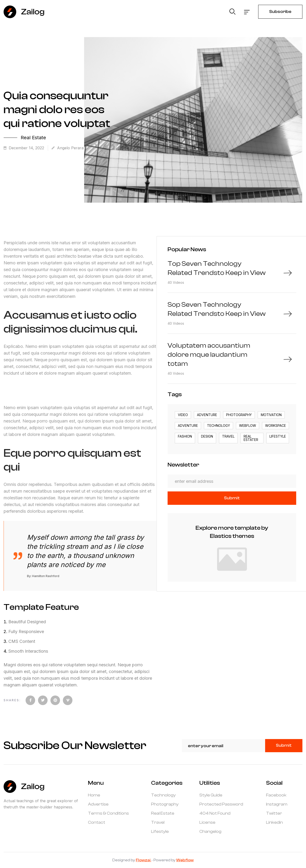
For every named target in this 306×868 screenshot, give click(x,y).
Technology (163, 795)
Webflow (185, 860)
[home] (24, 12)
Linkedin (274, 823)
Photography (165, 804)
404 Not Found (215, 813)
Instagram (277, 804)
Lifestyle (160, 832)
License (207, 823)
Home (94, 795)
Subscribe (280, 12)
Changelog (210, 832)
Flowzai (144, 860)
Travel (158, 823)
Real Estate (163, 813)
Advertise (98, 804)
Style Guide (211, 795)
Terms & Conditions (108, 813)
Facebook (276, 795)
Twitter (274, 813)
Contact (97, 823)
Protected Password (221, 804)
